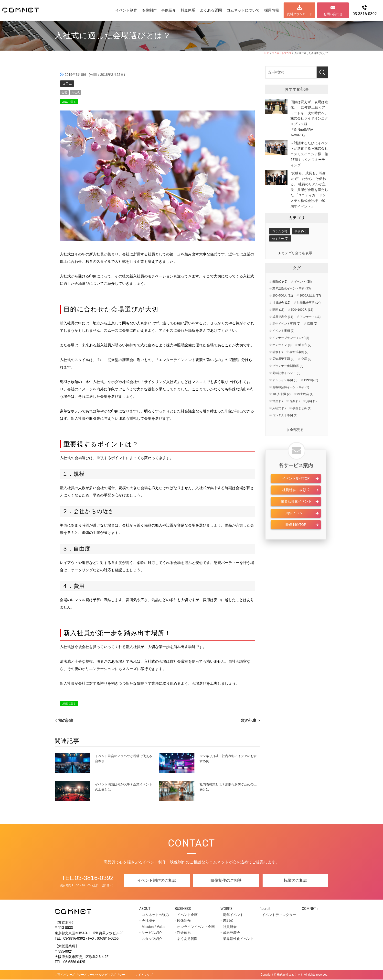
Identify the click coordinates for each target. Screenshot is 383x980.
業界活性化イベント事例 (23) (292, 301)
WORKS (226, 909)
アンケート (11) (310, 329)
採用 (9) (312, 336)
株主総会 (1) (305, 407)
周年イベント (296, 526)
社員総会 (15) (281, 315)
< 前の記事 (64, 721)
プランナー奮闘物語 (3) (288, 379)
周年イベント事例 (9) (286, 336)
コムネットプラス (282, 53)
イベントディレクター (276, 915)
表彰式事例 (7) (299, 364)
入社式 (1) (279, 421)
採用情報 (272, 10)
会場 (65, 93)
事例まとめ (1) (302, 421)
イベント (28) (303, 294)
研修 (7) (277, 364)
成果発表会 (230, 933)
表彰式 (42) (280, 294)
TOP (266, 53)
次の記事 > (250, 721)
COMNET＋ (309, 909)
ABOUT (146, 909)
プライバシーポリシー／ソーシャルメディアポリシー (90, 975)
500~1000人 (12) (302, 322)
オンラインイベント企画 (195, 927)
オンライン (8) (282, 357)
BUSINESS (184, 909)
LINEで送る (69, 102)
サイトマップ (144, 975)
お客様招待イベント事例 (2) (291, 400)
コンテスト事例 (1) (285, 428)
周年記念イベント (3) (286, 385)
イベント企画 (187, 915)
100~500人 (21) (283, 308)
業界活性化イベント (296, 515)
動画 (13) (278, 322)
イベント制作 (126, 10)
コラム (67, 83)
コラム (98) (280, 243)
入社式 (77, 93)
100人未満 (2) (281, 407)
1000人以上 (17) (310, 308)
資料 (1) (311, 414)
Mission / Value (154, 927)
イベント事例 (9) (283, 343)
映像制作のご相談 (226, 881)
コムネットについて (243, 10)
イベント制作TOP (296, 492)
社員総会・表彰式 (296, 503)
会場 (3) (306, 372)
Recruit (264, 909)
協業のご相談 (296, 881)
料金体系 (188, 10)
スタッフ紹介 (152, 939)
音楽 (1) (295, 414)
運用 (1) (277, 414)
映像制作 (149, 10)
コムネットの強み (155, 915)
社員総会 (228, 927)
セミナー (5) (280, 251)
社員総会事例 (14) (309, 315)
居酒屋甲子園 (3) (283, 372)
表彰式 (226, 921)
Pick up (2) (311, 393)
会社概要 (149, 921)
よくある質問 (211, 10)
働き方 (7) (305, 357)
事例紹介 (169, 10)
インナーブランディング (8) (291, 351)
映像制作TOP (296, 538)
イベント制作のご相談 (157, 881)
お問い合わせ (333, 14)
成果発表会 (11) (283, 329)
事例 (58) (301, 243)
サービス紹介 (152, 933)
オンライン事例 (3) (285, 393)
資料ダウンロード (299, 14)
